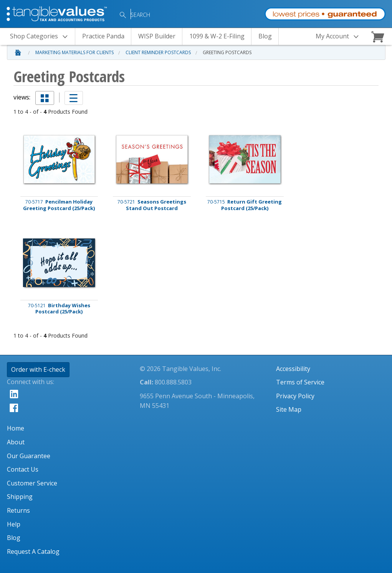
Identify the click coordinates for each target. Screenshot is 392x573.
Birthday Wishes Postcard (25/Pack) (59, 309)
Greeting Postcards (227, 52)
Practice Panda (103, 36)
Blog (265, 36)
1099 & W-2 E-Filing (217, 36)
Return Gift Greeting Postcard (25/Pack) (245, 205)
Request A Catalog (33, 551)
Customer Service (32, 483)
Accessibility (293, 369)
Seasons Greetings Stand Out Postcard (152, 205)
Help (14, 524)
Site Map (289, 409)
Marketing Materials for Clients (74, 52)
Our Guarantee (29, 456)
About (16, 442)
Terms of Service (300, 382)
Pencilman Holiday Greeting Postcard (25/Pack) (59, 205)
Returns (18, 510)
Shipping (20, 497)
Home (16, 428)
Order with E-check (38, 369)
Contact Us (23, 469)
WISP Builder (157, 36)
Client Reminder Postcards (158, 52)
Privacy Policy (295, 396)
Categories (41, 37)
